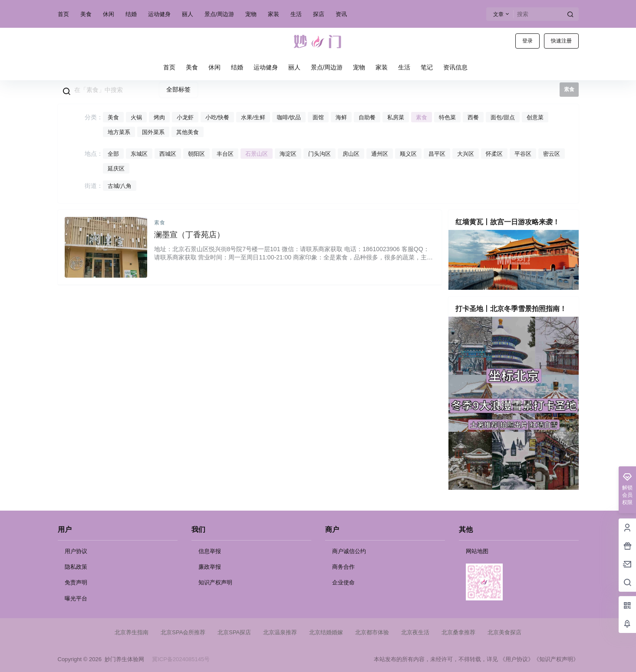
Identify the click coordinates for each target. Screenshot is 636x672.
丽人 (188, 14)
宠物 (251, 14)
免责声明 (76, 582)
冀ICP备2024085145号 (181, 659)
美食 (86, 14)
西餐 (473, 117)
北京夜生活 (415, 632)
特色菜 (447, 117)
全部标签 (178, 89)
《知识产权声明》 (556, 659)
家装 (274, 14)
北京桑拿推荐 (458, 632)
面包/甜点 (503, 117)
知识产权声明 (215, 582)
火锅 (136, 117)
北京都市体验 (372, 632)
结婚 (131, 14)
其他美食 (188, 132)
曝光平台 (76, 598)
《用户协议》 (517, 659)
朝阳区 (196, 154)
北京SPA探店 (234, 632)
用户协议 (76, 551)
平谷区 (523, 154)
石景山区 (257, 154)
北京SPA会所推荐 (183, 632)
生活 (296, 14)
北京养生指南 (132, 632)
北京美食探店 (504, 632)
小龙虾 (185, 117)
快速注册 (561, 41)
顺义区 (408, 154)
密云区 (552, 154)
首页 (63, 14)
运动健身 (159, 14)
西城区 (168, 154)
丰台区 (225, 154)
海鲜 (341, 117)
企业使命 (343, 582)
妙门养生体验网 (123, 659)
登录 (527, 41)
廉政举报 (210, 567)
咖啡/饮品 (289, 117)
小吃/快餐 (217, 117)
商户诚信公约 (349, 551)
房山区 (351, 154)
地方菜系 (119, 132)
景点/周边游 (219, 14)
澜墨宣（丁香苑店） (189, 235)
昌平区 (437, 154)
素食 (422, 117)
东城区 (139, 154)
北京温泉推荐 (280, 632)
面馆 (318, 117)
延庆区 (116, 169)
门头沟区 (320, 154)
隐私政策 (76, 567)
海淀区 (288, 154)
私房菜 (396, 117)
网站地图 (477, 551)
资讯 (341, 14)
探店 (319, 14)
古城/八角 (120, 186)
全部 (113, 154)
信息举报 (210, 551)
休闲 (109, 14)
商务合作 (343, 567)
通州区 (380, 154)
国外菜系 (153, 132)
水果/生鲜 (253, 117)
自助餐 (367, 117)
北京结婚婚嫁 (326, 632)
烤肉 (159, 117)
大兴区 (466, 154)
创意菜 (535, 117)
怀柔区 (494, 154)
